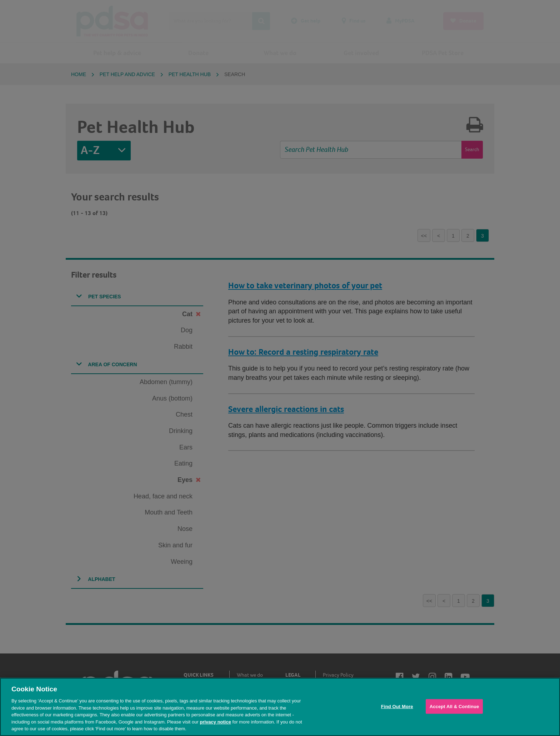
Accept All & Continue (454, 706)
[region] (280, 707)
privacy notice (215, 722)
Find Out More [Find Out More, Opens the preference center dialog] (397, 706)
